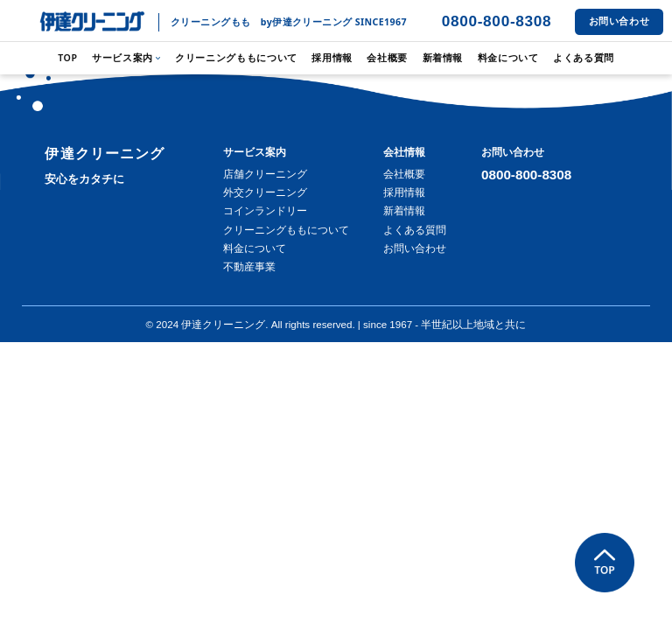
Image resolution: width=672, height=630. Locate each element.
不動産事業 (249, 267)
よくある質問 (584, 58)
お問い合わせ (619, 21)
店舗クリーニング (265, 174)
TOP (68, 58)
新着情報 (443, 58)
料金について (508, 58)
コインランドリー (265, 211)
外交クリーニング (265, 192)
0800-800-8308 (497, 21)
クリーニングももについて (236, 58)
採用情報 (332, 58)
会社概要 (387, 58)
